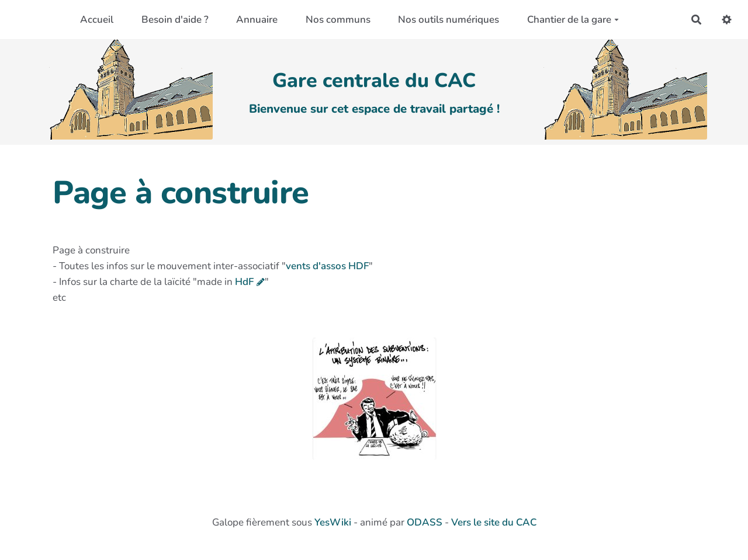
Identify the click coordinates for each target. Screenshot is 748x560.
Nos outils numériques (449, 20)
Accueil (97, 20)
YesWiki (333, 522)
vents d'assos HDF (327, 266)
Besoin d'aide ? (175, 20)
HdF (244, 282)
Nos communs (338, 20)
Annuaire (257, 20)
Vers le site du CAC (494, 522)
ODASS (425, 522)
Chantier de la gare (573, 20)
